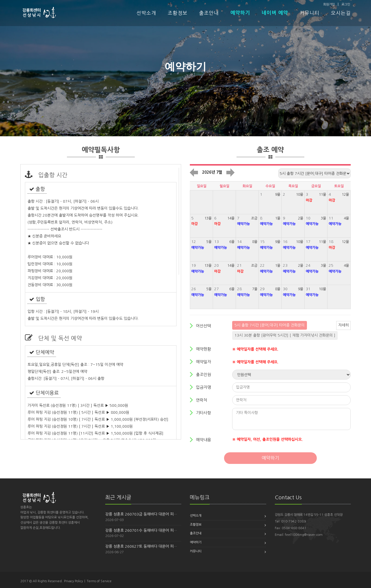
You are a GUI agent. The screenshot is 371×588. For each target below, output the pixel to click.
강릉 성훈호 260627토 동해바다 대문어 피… (141, 546)
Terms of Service (99, 581)
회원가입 (329, 4)
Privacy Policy (73, 581)
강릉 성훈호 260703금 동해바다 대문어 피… (141, 514)
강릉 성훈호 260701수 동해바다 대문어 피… (141, 530)
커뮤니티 (310, 13)
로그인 (346, 4)
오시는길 (341, 13)
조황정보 (178, 13)
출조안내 (209, 13)
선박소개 (146, 13)
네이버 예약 (275, 13)
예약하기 (240, 13)
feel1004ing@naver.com (304, 535)
